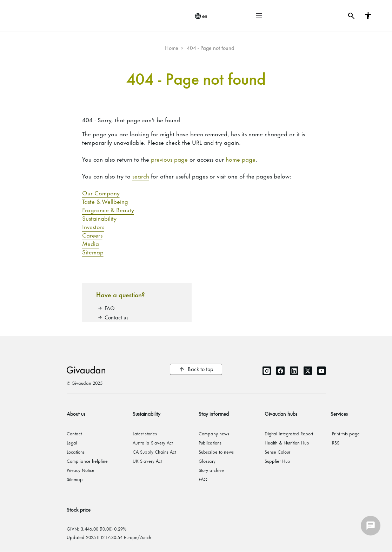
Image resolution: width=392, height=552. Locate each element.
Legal (72, 442)
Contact (74, 433)
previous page (169, 159)
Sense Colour (277, 452)
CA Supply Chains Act (154, 452)
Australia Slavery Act (153, 442)
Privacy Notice (81, 470)
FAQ (110, 308)
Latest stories (145, 433)
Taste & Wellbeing (105, 201)
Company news (214, 433)
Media (91, 243)
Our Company (101, 193)
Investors (93, 226)
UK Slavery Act (147, 461)
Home (172, 48)
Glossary (207, 461)
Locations (76, 452)
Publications (210, 442)
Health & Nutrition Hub (287, 442)
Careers (92, 235)
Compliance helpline (87, 461)
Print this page (346, 433)
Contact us (117, 317)
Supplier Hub (277, 461)
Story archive (211, 470)
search (141, 176)
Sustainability (99, 218)
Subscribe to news (216, 452)
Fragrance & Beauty (108, 209)
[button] (259, 16)
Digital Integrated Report (289, 433)
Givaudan (86, 369)
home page (241, 159)
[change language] (201, 16)
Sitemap (93, 252)
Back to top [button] (201, 369)
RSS (336, 442)
